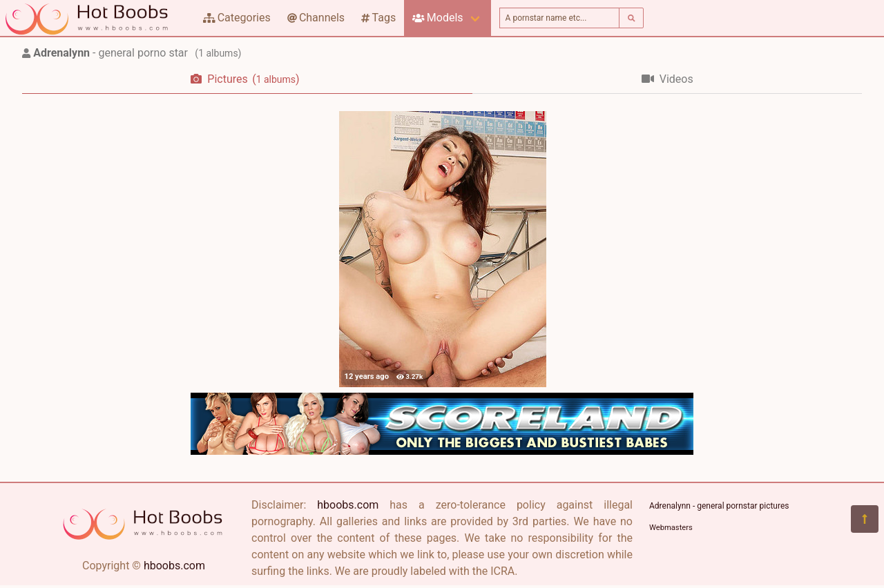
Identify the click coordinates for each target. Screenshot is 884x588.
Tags (378, 18)
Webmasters (671, 528)
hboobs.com (174, 566)
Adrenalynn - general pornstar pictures (719, 506)
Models (438, 18)
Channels (316, 18)
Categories (237, 18)
